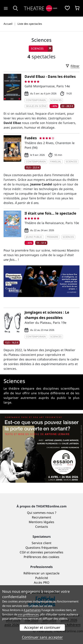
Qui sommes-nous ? (42, 513)
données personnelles (47, 552)
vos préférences (28, 614)
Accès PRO (42, 582)
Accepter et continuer (42, 627)
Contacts (42, 527)
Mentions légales (41, 522)
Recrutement (41, 517)
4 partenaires (32, 610)
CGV (23, 552)
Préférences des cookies (41, 557)
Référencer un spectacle (41, 573)
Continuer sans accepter (42, 637)
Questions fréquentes (42, 548)
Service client (41, 543)
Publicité (42, 578)
